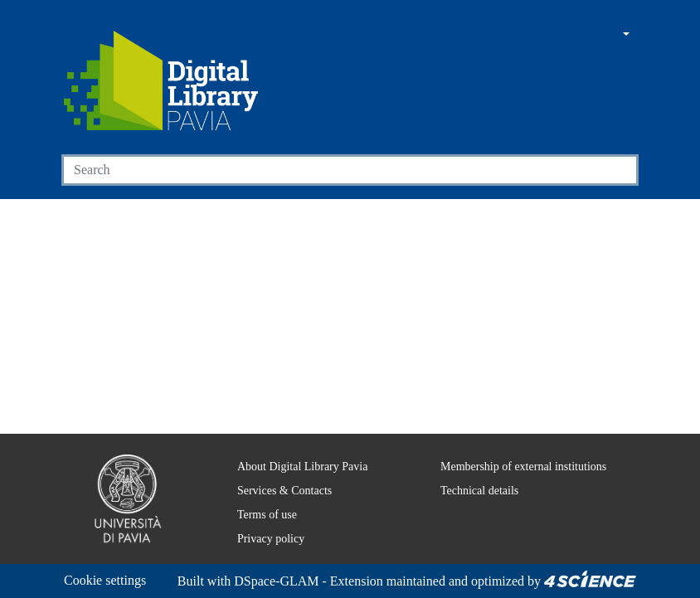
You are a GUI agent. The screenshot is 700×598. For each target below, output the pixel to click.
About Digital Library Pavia (292, 446)
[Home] (161, 80)
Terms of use (259, 494)
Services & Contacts (276, 470)
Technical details (468, 470)
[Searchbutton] (619, 170)
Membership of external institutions (518, 446)
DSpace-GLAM (163, 581)
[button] (580, 35)
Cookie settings (110, 560)
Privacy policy (259, 518)
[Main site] (548, 35)
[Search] (331, 170)
